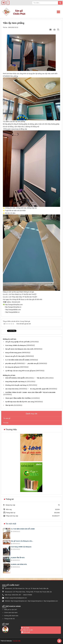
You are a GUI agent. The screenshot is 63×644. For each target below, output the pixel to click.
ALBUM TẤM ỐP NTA (18, 558)
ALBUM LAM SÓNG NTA (19, 564)
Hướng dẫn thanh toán (11, 616)
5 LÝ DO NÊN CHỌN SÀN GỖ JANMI (23, 529)
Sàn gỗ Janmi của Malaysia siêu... (22, 541)
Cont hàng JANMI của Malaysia (21, 547)
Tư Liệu (6, 423)
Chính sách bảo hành (11, 613)
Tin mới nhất (11, 524)
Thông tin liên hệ (9, 619)
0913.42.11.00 (27, 630)
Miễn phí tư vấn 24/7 (11, 610)
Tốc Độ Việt (16, 641)
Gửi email (26, 632)
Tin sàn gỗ (7, 418)
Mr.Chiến (26, 628)
